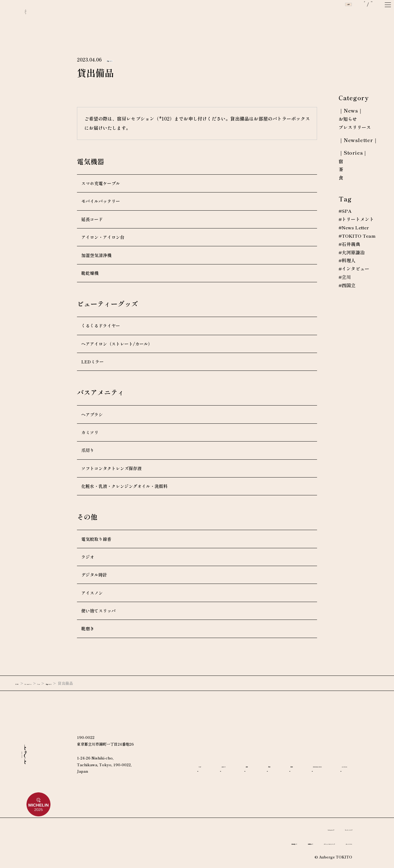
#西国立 (347, 286)
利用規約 (249, 843)
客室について (119, 60)
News (71, 683)
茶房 (301, 757)
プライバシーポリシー (291, 843)
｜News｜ (351, 111)
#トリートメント (356, 220)
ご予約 (321, 15)
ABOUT (238, 757)
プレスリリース (355, 128)
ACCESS (265, 770)
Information (48, 683)
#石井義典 (350, 244)
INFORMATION (217, 770)
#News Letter (354, 228)
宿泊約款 (217, 843)
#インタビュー (354, 269)
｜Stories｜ (353, 153)
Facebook (337, 829)
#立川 (345, 278)
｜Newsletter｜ (358, 140)
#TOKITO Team (358, 236)
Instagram (302, 829)
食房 (272, 757)
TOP (204, 757)
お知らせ (348, 119)
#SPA (345, 211)
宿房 (330, 757)
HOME (22, 683)
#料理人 (347, 261)
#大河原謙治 (352, 253)
